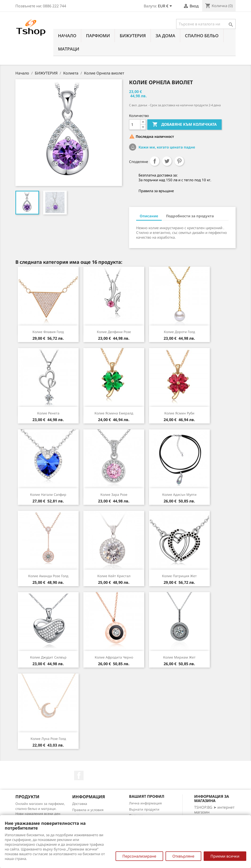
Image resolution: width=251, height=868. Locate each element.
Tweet (167, 161)
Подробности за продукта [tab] (190, 216)
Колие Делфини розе (114, 332)
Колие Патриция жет (179, 576)
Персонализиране (139, 856)
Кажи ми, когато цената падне (166, 147)
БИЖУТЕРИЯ (133, 36)
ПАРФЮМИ (98, 36)
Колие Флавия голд (48, 332)
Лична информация (145, 803)
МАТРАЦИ (69, 49)
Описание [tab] (149, 216)
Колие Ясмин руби (179, 413)
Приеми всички (225, 856)
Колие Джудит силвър (48, 657)
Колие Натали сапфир (48, 494)
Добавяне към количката (184, 125)
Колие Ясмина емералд (114, 413)
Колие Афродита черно (114, 657)
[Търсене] (206, 24)
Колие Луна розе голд (48, 739)
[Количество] (135, 125)
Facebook (79, 775)
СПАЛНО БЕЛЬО (202, 36)
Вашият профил (147, 796)
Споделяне (155, 161)
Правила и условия (88, 810)
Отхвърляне (183, 856)
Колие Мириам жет (179, 657)
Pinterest (179, 161)
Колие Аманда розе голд (48, 576)
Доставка (80, 804)
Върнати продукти (144, 809)
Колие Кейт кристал (114, 576)
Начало (67, 36)
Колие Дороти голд (179, 332)
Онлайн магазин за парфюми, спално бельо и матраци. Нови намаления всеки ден (40, 809)
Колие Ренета (48, 413)
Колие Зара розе (114, 494)
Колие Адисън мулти (179, 494)
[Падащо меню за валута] (166, 6)
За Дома (165, 36)
